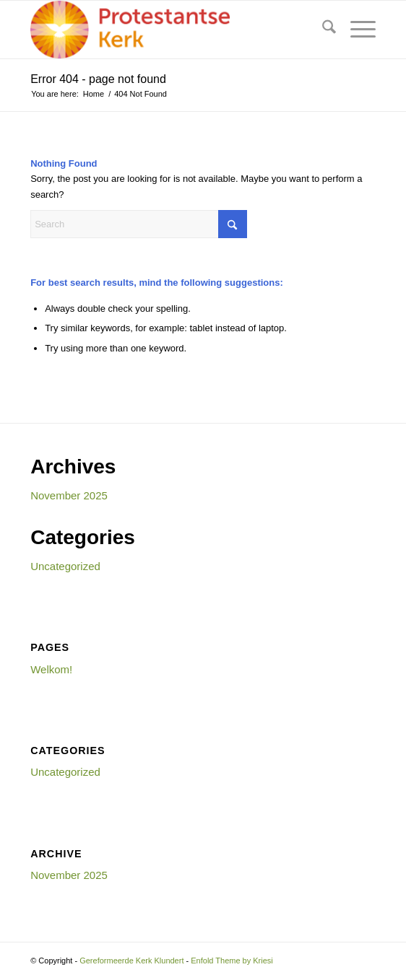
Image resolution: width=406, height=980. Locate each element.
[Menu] (356, 30)
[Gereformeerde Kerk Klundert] (168, 30)
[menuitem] (322, 30)
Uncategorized (65, 566)
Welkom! (51, 669)
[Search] (322, 30)
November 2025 (69, 495)
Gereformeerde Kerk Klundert (131, 961)
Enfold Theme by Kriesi (232, 961)
